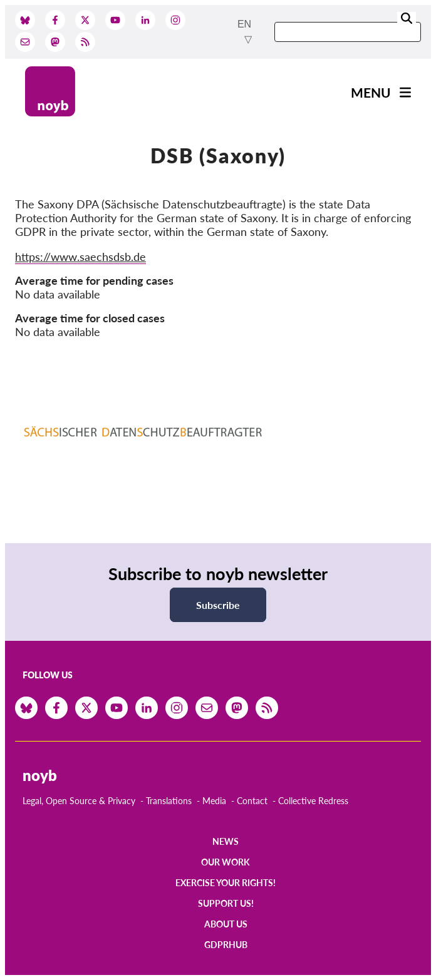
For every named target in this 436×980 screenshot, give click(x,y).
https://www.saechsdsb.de (80, 257)
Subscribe (218, 605)
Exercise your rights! (226, 883)
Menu (371, 92)
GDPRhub (226, 945)
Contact (252, 801)
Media (214, 801)
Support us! (226, 903)
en (244, 24)
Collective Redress (313, 801)
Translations (169, 801)
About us (226, 924)
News (226, 841)
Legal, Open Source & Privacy (79, 801)
